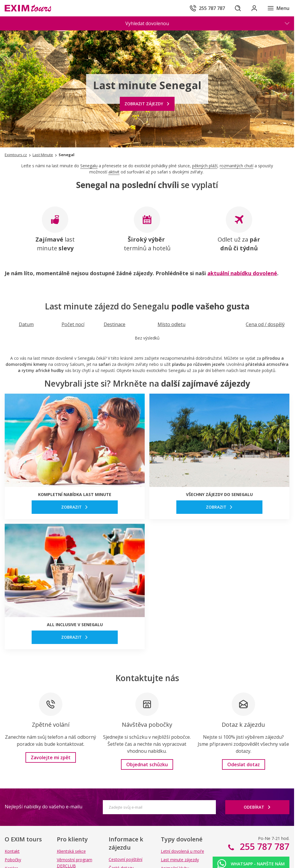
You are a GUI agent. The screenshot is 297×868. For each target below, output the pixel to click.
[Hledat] (238, 8)
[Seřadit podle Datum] (26, 324)
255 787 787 (263, 847)
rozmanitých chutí (237, 166)
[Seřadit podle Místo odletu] (171, 324)
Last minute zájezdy (180, 860)
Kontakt (12, 851)
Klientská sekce (71, 851)
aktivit (114, 172)
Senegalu (89, 166)
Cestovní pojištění (126, 859)
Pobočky (13, 860)
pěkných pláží (205, 166)
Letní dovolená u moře (182, 851)
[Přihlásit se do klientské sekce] (254, 8)
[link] (75, 507)
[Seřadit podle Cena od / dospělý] (265, 324)
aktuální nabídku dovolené (242, 273)
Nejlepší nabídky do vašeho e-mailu (43, 807)
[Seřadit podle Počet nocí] (73, 324)
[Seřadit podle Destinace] (115, 324)
